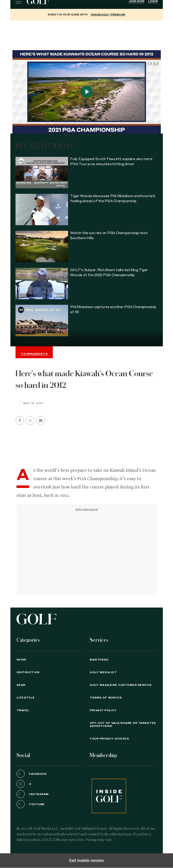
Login (153, 1)
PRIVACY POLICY (103, 710)
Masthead (99, 660)
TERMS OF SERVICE (106, 698)
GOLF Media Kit (103, 672)
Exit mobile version (86, 861)
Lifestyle (26, 698)
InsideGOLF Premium (108, 15)
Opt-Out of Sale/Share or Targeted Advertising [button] (123, 725)
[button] (30, 421)
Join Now (137, 1)
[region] (87, 33)
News (21, 660)
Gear (21, 685)
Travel (23, 710)
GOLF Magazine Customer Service (121, 685)
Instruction (28, 672)
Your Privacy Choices (109, 739)
